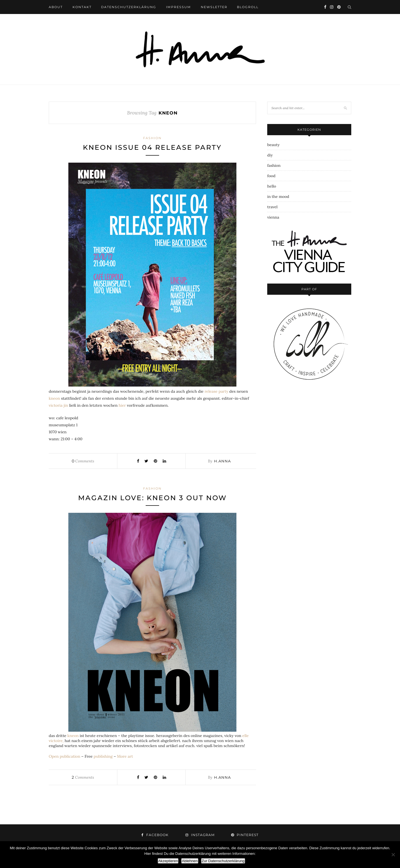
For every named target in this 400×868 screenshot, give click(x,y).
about (56, 7)
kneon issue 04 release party (152, 147)
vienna (273, 217)
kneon (54, 398)
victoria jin (58, 405)
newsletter (214, 7)
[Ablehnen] (393, 855)
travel (272, 207)
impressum (179, 7)
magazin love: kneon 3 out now (153, 498)
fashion (152, 138)
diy (270, 155)
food (271, 176)
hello (272, 186)
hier (122, 405)
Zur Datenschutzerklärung (223, 861)
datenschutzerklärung (129, 7)
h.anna (222, 461)
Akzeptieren (168, 861)
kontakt (82, 7)
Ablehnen (190, 861)
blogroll (248, 7)
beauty (273, 145)
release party (216, 391)
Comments (83, 461)
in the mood (278, 196)
